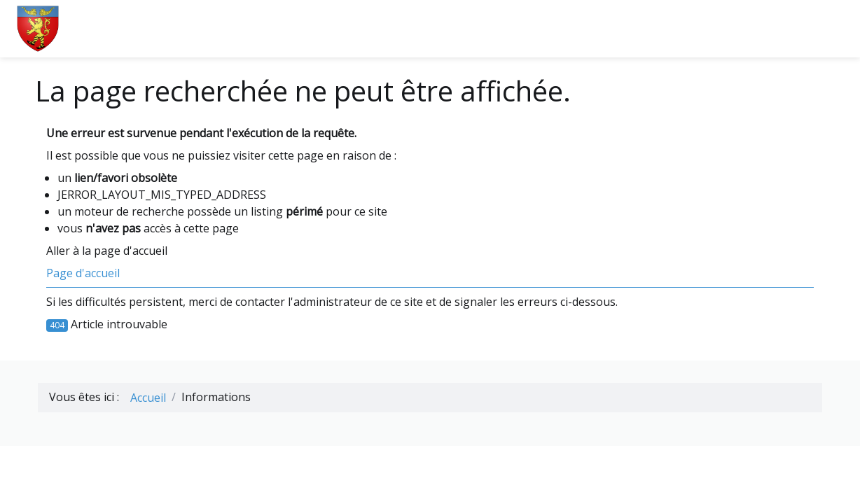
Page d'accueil (83, 273)
